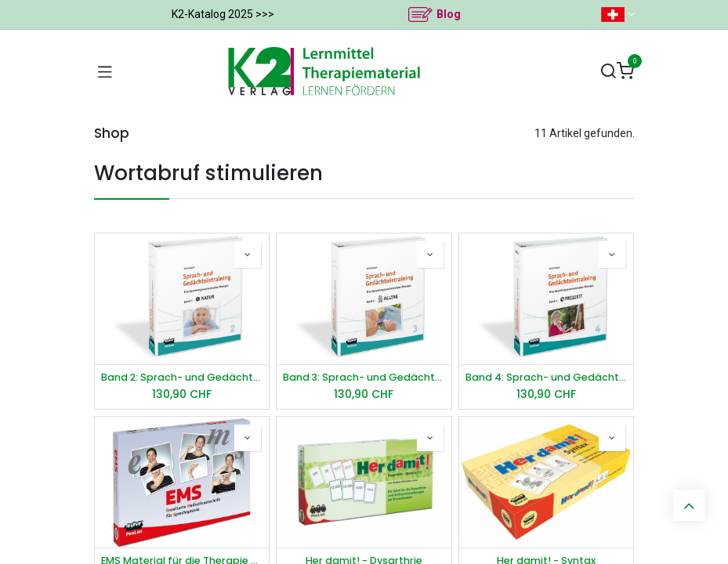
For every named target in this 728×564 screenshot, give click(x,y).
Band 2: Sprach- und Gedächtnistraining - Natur (182, 377)
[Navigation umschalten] (105, 71)
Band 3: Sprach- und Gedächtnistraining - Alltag (364, 377)
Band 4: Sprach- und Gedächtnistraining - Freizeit (547, 377)
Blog (449, 14)
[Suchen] (608, 72)
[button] (248, 255)
